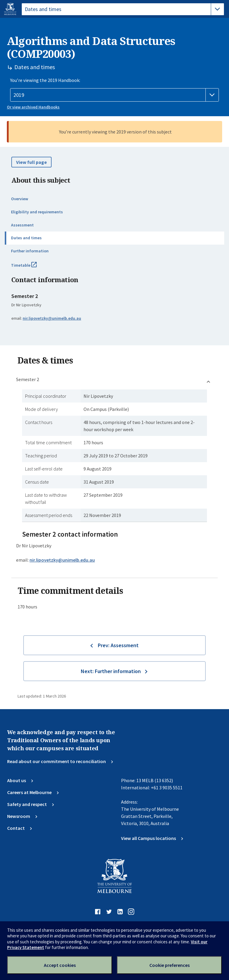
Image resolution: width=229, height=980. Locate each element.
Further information (30, 251)
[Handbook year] (114, 95)
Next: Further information (111, 671)
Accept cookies (60, 965)
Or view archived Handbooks (33, 107)
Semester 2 (28, 379)
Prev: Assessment (118, 645)
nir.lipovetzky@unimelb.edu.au (52, 318)
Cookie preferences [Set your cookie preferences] (170, 965)
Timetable (30, 268)
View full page (31, 162)
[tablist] (123, 9)
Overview (20, 199)
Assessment (22, 225)
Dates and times (26, 238)
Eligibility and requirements (37, 212)
